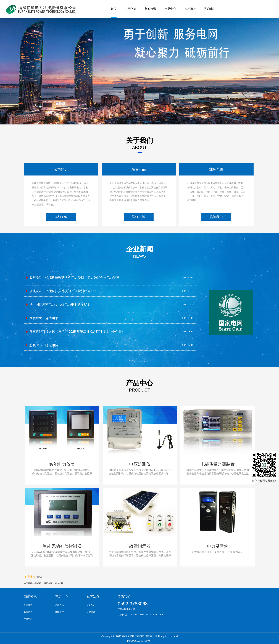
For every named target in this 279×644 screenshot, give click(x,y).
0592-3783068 (133, 604)
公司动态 (28, 605)
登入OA (90, 605)
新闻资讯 (30, 597)
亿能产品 (59, 605)
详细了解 (61, 230)
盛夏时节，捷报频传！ (45, 356)
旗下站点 (93, 597)
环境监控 (59, 612)
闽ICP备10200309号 (139, 640)
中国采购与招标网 (32, 583)
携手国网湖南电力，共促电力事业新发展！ (60, 315)
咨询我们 (216, 230)
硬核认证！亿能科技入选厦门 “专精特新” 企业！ (63, 302)
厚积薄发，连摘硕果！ (45, 329)
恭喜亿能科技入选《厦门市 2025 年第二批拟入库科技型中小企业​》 (77, 342)
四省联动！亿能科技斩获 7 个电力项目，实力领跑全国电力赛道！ (76, 288)
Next (248, 73)
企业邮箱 (91, 612)
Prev (31, 73)
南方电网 (59, 583)
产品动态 (28, 619)
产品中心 (62, 597)
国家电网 (48, 583)
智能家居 (28, 612)
